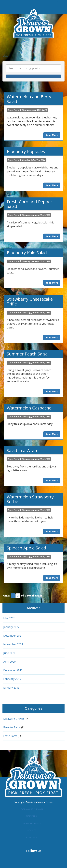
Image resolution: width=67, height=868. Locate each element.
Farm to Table (13, 727)
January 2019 (12, 688)
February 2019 (12, 679)
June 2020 (9, 653)
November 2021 (14, 644)
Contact (32, 836)
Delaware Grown (14, 719)
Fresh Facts (11, 736)
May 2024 (9, 618)
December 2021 (13, 636)
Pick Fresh (32, 815)
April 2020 (10, 662)
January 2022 (12, 627)
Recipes (32, 829)
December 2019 (13, 670)
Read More (52, 135)
